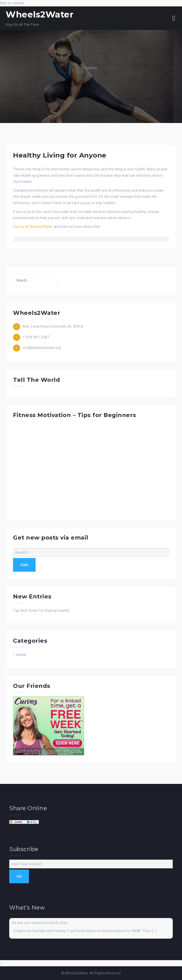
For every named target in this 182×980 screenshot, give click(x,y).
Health (22, 655)
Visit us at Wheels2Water (33, 227)
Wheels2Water (40, 14)
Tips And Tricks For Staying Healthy (41, 611)
